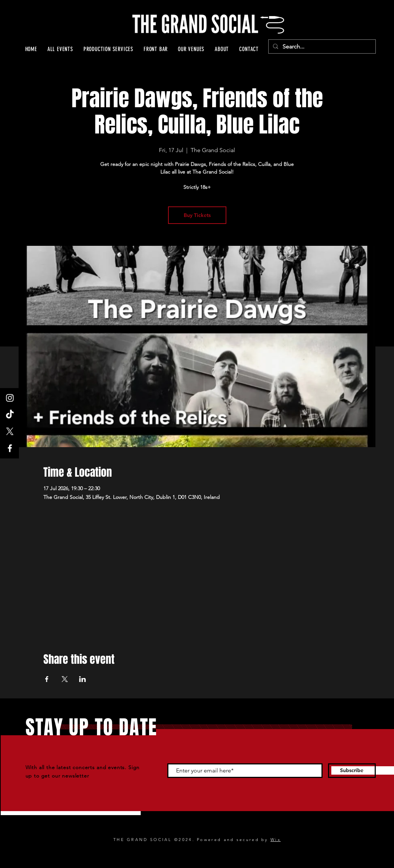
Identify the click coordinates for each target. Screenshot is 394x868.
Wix (276, 840)
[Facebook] (10, 448)
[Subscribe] (352, 771)
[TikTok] (10, 415)
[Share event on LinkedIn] (83, 679)
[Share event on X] (65, 679)
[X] (10, 431)
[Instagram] (10, 398)
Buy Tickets (197, 215)
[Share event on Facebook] (47, 679)
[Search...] (321, 47)
